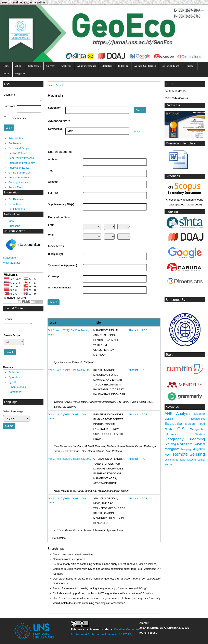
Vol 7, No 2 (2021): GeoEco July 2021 (70, 370)
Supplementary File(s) (61, 204)
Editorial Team (170, 66)
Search (60, 85)
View (11, 221)
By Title (13, 382)
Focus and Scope (19, 148)
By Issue (14, 372)
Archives (66, 66)
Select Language (13, 411)
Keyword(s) (55, 129)
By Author (14, 377)
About (19, 66)
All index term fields (60, 288)
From (51, 225)
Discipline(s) (56, 254)
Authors (53, 159)
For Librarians (17, 209)
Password (9, 106)
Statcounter (10, 258)
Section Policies (18, 153)
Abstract (53, 182)
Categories (34, 66)
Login (187, 10)
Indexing (123, 66)
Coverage (54, 276)
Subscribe (14, 226)
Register (199, 10)
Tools (169, 355)
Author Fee (15, 187)
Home (6, 66)
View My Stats (11, 263)
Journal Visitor (14, 231)
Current (51, 66)
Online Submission (20, 173)
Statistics (107, 66)
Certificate (173, 105)
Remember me (18, 118)
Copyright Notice (18, 182)
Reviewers (15, 143)
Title (51, 171)
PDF (145, 330)
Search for (54, 108)
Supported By (175, 300)
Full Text (53, 193)
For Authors (15, 204)
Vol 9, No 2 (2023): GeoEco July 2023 (70, 459)
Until (51, 235)
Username (10, 95)
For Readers (16, 199)
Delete (138, 131)
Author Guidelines (145, 66)
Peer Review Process (21, 158)
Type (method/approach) (63, 265)
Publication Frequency (22, 163)
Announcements (86, 66)
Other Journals (17, 387)
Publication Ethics (19, 168)
